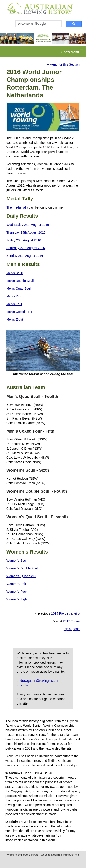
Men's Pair (14, 296)
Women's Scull (17, 561)
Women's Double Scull (22, 568)
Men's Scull (14, 273)
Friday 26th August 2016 (24, 240)
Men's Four (14, 304)
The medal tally (17, 207)
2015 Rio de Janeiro (65, 613)
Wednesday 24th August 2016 (28, 225)
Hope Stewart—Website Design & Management (50, 855)
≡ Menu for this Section (63, 64)
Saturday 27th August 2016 (26, 248)
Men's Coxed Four (19, 312)
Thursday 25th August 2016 (26, 232)
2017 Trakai (71, 621)
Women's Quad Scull (21, 576)
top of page (72, 629)
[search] (36, 24)
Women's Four (17, 592)
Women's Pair (16, 584)
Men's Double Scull (20, 281)
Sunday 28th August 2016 (25, 256)
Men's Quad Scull (19, 288)
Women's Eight (17, 599)
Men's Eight (15, 319)
